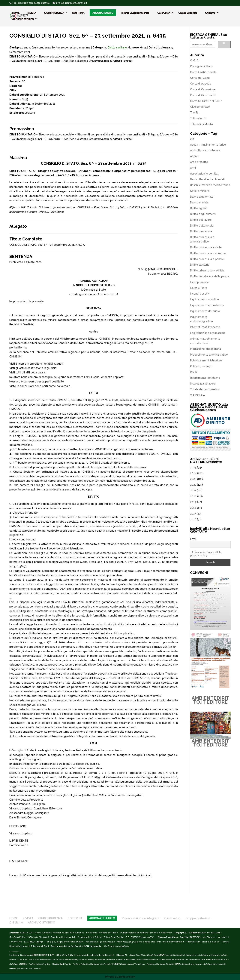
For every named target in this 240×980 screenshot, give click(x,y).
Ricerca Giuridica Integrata (135, 13)
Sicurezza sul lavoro (203, 384)
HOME (16, 13)
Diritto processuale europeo (208, 253)
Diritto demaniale (201, 231)
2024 (193, 473)
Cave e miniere (200, 191)
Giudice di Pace (200, 107)
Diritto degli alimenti (203, 214)
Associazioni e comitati (205, 174)
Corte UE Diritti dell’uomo (206, 101)
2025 (193, 467)
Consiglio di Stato (201, 66)
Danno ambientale (202, 197)
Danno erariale (199, 202)
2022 (193, 485)
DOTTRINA (78, 13)
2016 (193, 519)
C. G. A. (195, 60)
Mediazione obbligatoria (205, 349)
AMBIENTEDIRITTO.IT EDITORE (210, 700)
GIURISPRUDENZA (54, 13)
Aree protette (199, 162)
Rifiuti (193, 372)
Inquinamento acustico (204, 299)
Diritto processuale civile (206, 247)
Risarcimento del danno (205, 378)
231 (192, 139)
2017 (193, 514)
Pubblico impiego (201, 366)
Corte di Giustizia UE (203, 95)
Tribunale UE (198, 118)
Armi (193, 168)
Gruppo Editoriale (188, 13)
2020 (193, 496)
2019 (193, 502)
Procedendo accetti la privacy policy (206, 554)
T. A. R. (194, 113)
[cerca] (202, 45)
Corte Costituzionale (203, 72)
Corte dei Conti (200, 78)
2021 (193, 490)
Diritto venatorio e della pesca (210, 276)
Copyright (179, 933)
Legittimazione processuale (208, 333)
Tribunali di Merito (201, 124)
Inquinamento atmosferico (207, 305)
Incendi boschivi (200, 294)
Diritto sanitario (117, 48)
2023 (193, 479)
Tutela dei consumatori (205, 389)
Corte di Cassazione (203, 89)
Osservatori (164, 13)
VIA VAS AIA (197, 395)
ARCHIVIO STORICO (23, 19)
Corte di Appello (201, 84)
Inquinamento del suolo (205, 311)
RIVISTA (32, 13)
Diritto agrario (199, 208)
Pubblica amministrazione (206, 360)
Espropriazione (199, 282)
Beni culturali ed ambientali (207, 179)
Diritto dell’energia (202, 226)
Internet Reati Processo (205, 327)
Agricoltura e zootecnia (205, 150)
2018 (193, 508)
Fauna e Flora (199, 288)
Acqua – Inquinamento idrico (208, 145)
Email (193, 539)
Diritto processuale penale (207, 259)
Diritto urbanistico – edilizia (207, 271)
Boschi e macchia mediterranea (210, 185)
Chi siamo (210, 13)
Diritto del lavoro (201, 220)
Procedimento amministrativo (209, 355)
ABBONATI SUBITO (103, 13)
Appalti (195, 156)
